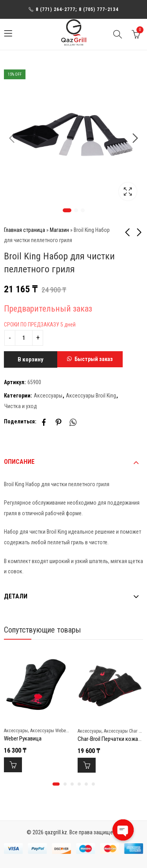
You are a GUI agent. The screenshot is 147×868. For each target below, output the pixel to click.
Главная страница (24, 230)
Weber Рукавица (23, 739)
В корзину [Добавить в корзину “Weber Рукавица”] (13, 765)
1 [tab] (67, 210)
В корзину (31, 359)
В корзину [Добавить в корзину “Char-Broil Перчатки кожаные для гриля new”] (87, 765)
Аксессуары (48, 396)
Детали (16, 596)
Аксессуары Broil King (91, 396)
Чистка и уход (21, 406)
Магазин (59, 230)
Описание (19, 462)
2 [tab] (76, 210)
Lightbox (128, 191)
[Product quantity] (24, 338)
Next (135, 139)
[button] (90, 359)
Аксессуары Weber (49, 731)
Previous (12, 139)
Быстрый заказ (94, 359)
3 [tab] (83, 210)
